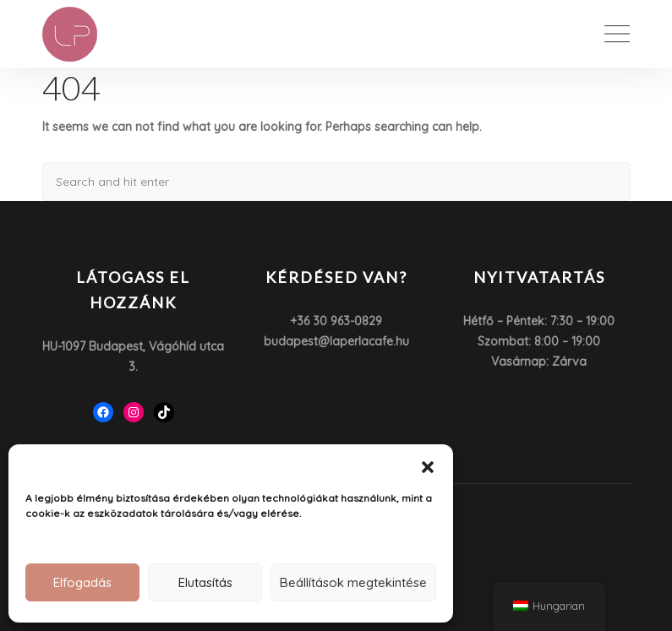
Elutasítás (205, 582)
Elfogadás (82, 582)
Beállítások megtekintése (353, 582)
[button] (428, 465)
